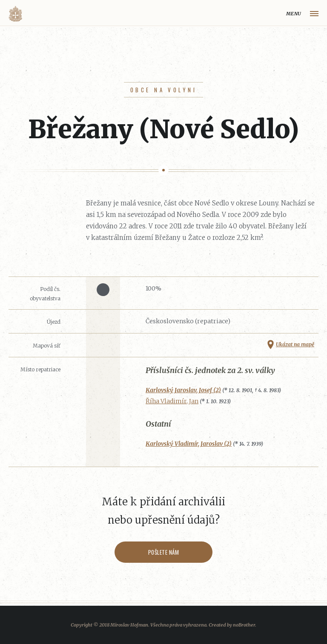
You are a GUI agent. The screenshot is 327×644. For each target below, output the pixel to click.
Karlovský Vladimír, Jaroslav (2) (189, 444)
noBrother (244, 625)
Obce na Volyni (163, 90)
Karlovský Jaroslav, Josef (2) (183, 390)
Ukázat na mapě (295, 344)
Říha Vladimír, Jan (172, 401)
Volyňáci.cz (15, 14)
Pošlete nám (164, 552)
